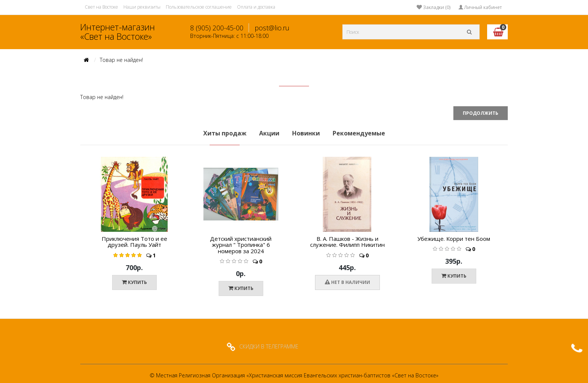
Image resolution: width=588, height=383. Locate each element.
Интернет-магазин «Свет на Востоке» (118, 32)
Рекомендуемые (359, 133)
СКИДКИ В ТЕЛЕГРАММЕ (269, 346)
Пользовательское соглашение (199, 7)
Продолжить (481, 113)
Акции (269, 133)
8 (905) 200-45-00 (217, 28)
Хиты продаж (225, 133)
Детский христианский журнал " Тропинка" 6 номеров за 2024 (241, 245)
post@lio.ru (272, 28)
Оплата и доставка (256, 7)
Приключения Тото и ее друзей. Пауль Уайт (134, 242)
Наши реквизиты (142, 7)
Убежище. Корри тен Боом (454, 239)
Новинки (306, 133)
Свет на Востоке (101, 7)
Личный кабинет (480, 7)
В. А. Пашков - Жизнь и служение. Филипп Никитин (347, 242)
